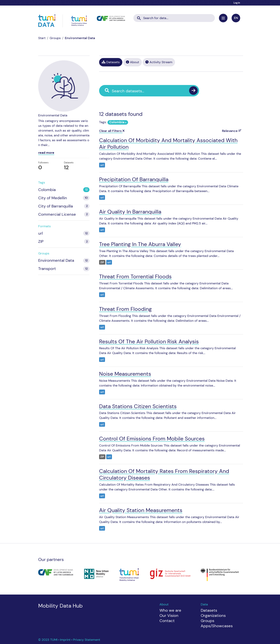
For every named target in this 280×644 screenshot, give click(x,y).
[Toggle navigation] (223, 18)
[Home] (42, 38)
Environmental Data (80, 38)
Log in (237, 3)
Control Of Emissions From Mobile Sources (152, 439)
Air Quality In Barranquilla (130, 212)
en (236, 18)
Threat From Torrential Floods (135, 276)
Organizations (213, 616)
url (102, 165)
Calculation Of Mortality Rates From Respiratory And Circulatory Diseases (164, 474)
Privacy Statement (87, 640)
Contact (167, 621)
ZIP (102, 262)
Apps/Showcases (217, 626)
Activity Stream (159, 62)
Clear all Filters (112, 131)
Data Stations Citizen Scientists (138, 406)
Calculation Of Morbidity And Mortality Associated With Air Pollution (168, 144)
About (132, 62)
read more (46, 153)
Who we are (170, 610)
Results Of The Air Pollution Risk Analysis (149, 341)
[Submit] (139, 17)
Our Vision (169, 616)
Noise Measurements (125, 374)
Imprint (66, 640)
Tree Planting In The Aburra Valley (140, 244)
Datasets (111, 62)
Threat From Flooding (125, 309)
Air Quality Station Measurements (141, 510)
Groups (55, 38)
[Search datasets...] (174, 18)
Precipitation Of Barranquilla (134, 179)
